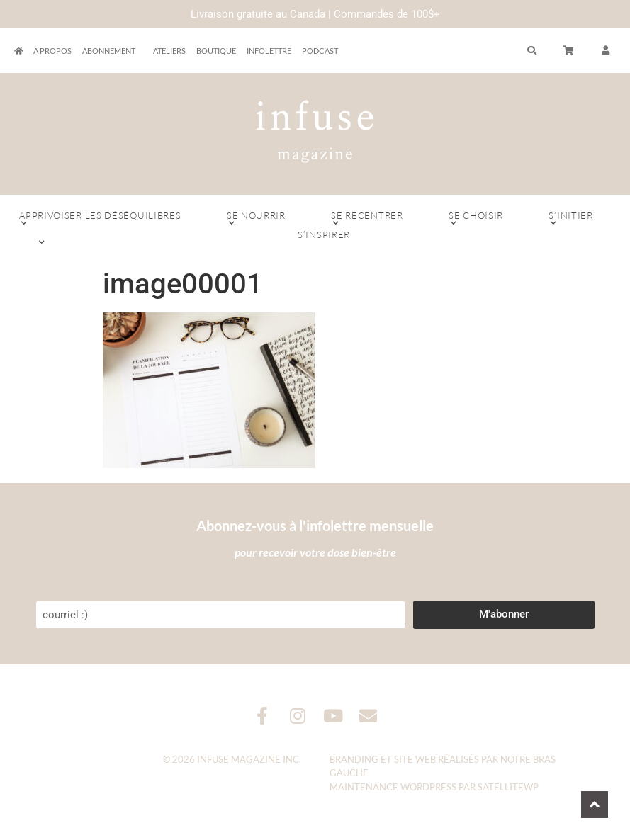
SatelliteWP (508, 787)
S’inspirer (324, 238)
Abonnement (112, 51)
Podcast (320, 51)
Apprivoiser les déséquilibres (100, 219)
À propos (52, 51)
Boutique (216, 51)
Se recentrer (367, 219)
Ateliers (169, 51)
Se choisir (476, 219)
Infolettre (269, 51)
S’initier (571, 219)
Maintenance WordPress (393, 787)
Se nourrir (256, 219)
